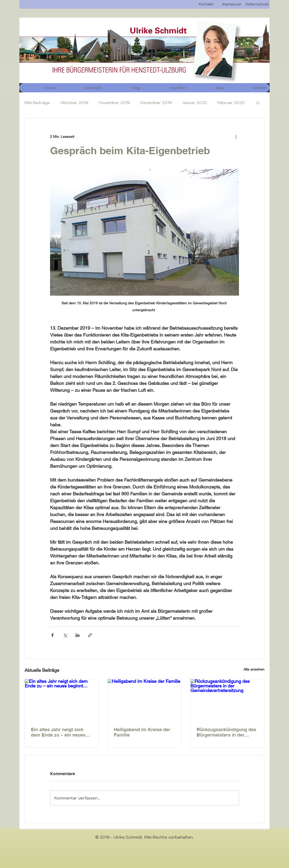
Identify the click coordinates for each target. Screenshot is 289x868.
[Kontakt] (206, 4)
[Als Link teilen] (90, 635)
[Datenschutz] (257, 4)
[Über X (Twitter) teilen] (65, 635)
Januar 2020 (195, 103)
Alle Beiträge (37, 103)
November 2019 (114, 103)
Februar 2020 (231, 103)
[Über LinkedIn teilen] (77, 635)
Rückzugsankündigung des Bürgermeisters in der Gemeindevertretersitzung (226, 732)
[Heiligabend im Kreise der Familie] (145, 700)
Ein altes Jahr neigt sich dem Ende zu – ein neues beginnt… (58, 732)
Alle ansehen (254, 669)
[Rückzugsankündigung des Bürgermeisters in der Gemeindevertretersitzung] (227, 700)
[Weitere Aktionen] (236, 137)
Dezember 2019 (156, 103)
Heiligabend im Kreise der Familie (142, 732)
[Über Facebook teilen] (52, 635)
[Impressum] (232, 4)
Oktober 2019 (74, 103)
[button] (166, 88)
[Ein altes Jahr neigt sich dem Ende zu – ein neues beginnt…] (62, 700)
